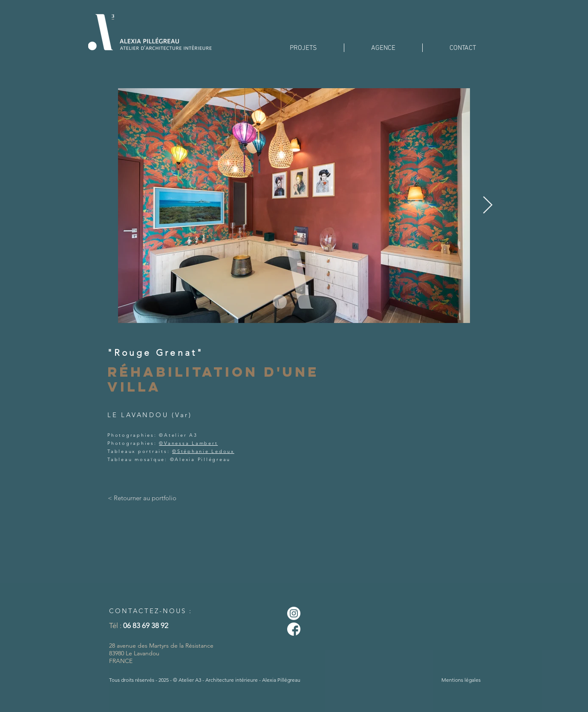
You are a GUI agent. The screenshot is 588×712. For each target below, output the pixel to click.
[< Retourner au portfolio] (142, 498)
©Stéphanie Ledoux (203, 451)
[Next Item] (487, 205)
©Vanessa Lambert (188, 443)
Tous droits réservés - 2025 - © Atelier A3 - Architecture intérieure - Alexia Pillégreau (205, 680)
